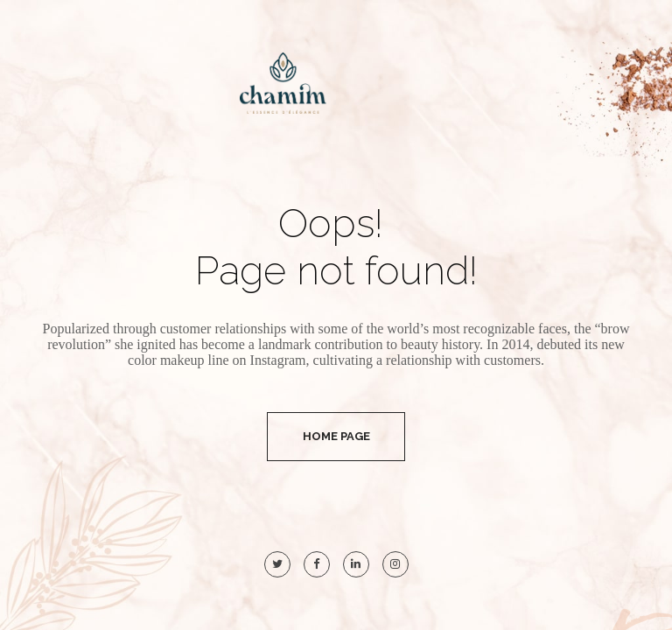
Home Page (336, 436)
